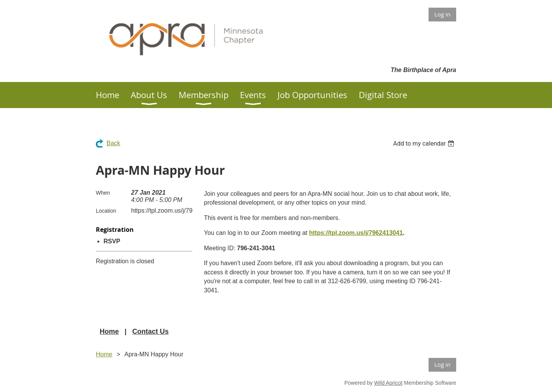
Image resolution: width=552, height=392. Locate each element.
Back (113, 143)
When (103, 193)
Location (106, 211)
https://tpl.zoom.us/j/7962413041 (356, 233)
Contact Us (150, 331)
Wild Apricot (388, 383)
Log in (442, 14)
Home (109, 331)
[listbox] (425, 144)
